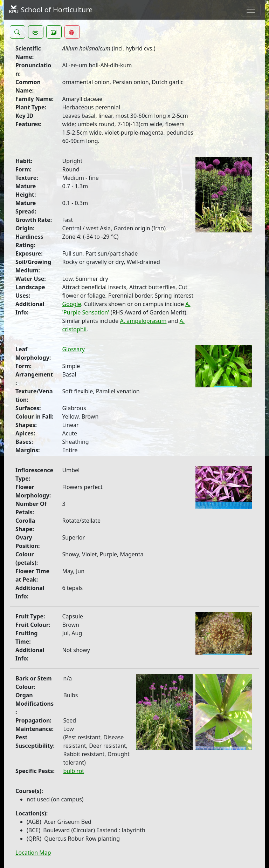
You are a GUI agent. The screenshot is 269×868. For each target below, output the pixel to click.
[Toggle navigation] (251, 10)
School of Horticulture (50, 10)
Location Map (33, 853)
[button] (18, 32)
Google (72, 304)
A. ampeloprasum (143, 321)
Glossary (74, 349)
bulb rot (74, 771)
